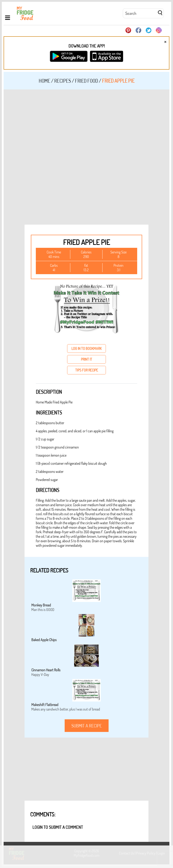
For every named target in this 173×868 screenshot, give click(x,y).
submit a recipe (87, 726)
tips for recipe (87, 370)
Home (44, 81)
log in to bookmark (86, 349)
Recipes (63, 81)
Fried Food (86, 81)
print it (86, 359)
